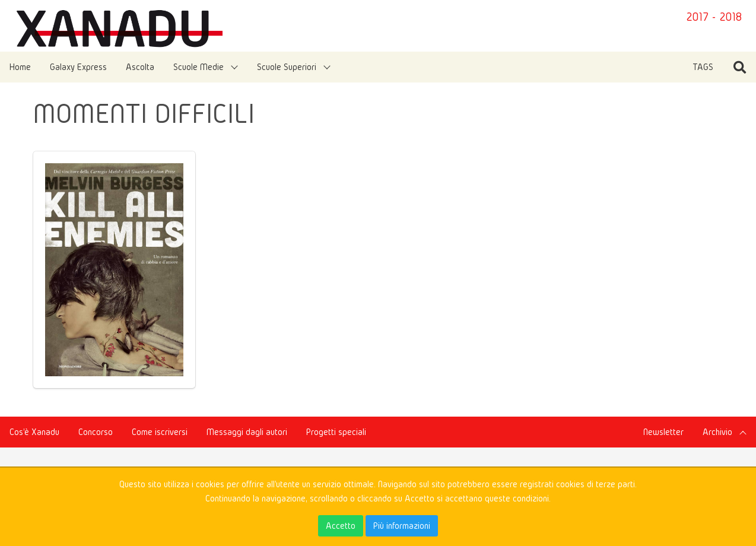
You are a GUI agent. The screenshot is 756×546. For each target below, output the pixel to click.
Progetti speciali (336, 432)
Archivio (717, 432)
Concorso (96, 432)
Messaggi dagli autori (247, 432)
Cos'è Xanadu (34, 432)
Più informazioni (402, 526)
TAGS (703, 67)
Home (20, 67)
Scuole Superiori (287, 67)
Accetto (341, 526)
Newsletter (663, 432)
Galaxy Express (78, 67)
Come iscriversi (160, 432)
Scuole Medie (198, 67)
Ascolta (140, 67)
